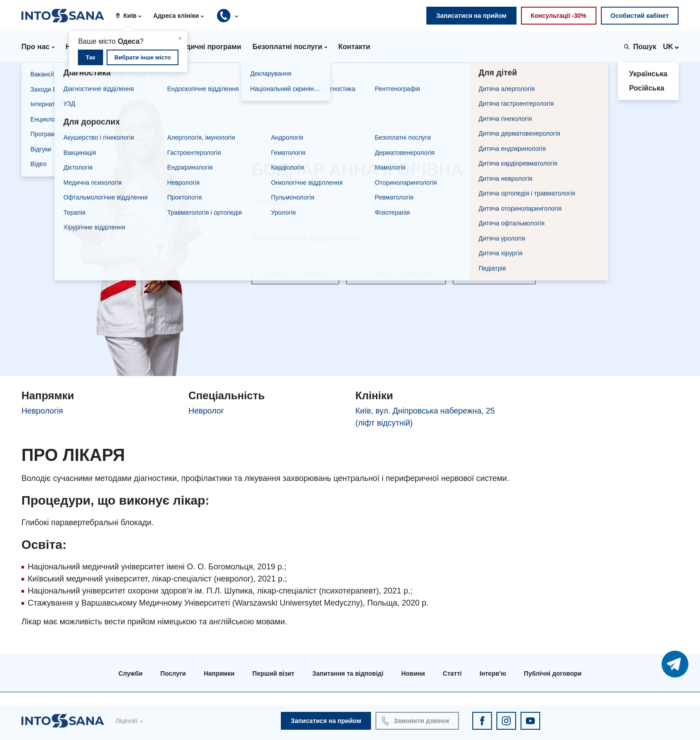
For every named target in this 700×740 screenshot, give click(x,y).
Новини (413, 673)
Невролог (206, 411)
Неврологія (42, 411)
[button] (132, 16)
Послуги (173, 673)
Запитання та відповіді (348, 673)
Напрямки (219, 673)
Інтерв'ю (493, 673)
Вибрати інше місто (142, 57)
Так (90, 57)
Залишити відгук (494, 273)
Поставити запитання (396, 273)
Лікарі (75, 75)
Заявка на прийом (295, 273)
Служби (130, 673)
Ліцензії (126, 721)
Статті (452, 673)
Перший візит (273, 673)
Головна (36, 75)
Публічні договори (553, 673)
